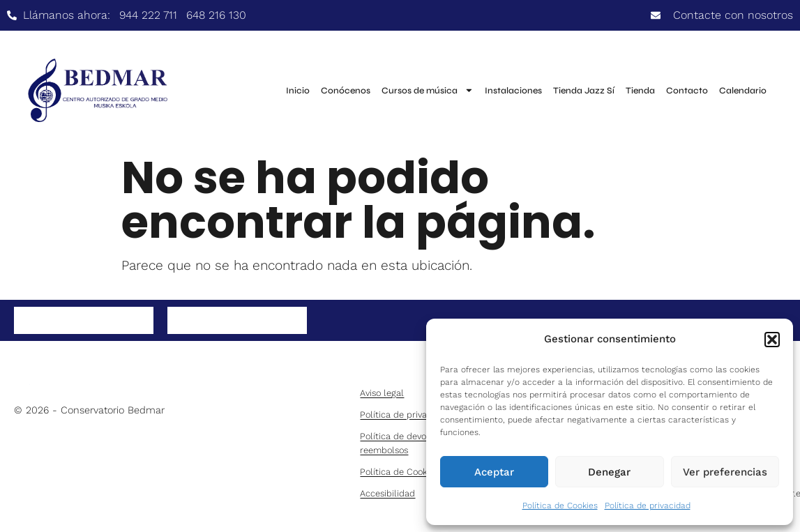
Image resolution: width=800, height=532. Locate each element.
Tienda (640, 91)
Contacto (687, 91)
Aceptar (494, 472)
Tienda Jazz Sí (584, 91)
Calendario (743, 91)
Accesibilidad (387, 493)
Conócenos (346, 91)
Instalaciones (513, 91)
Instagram (228, 322)
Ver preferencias (725, 472)
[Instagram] (177, 321)
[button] (772, 340)
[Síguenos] (24, 321)
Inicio (298, 91)
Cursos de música (428, 90)
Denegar (609, 472)
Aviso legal (382, 393)
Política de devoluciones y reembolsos (414, 443)
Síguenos (72, 322)
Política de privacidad (648, 506)
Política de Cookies (560, 506)
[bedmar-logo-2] (84, 379)
